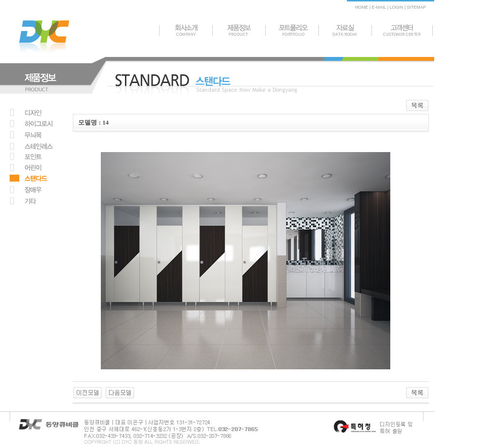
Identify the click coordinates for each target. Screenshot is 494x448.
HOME (362, 7)
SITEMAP (416, 7)
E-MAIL (379, 7)
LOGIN (396, 7)
